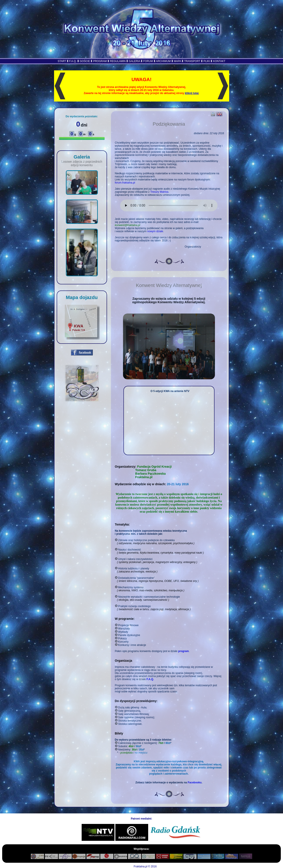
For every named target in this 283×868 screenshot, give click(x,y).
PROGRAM (100, 61)
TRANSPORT (192, 61)
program (184, 651)
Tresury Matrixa (159, 192)
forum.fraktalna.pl (125, 183)
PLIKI (207, 61)
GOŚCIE (85, 61)
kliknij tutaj (192, 93)
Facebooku (195, 782)
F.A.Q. (73, 61)
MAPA (177, 61)
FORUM (148, 61)
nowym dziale (155, 231)
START (62, 61)
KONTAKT (219, 61)
